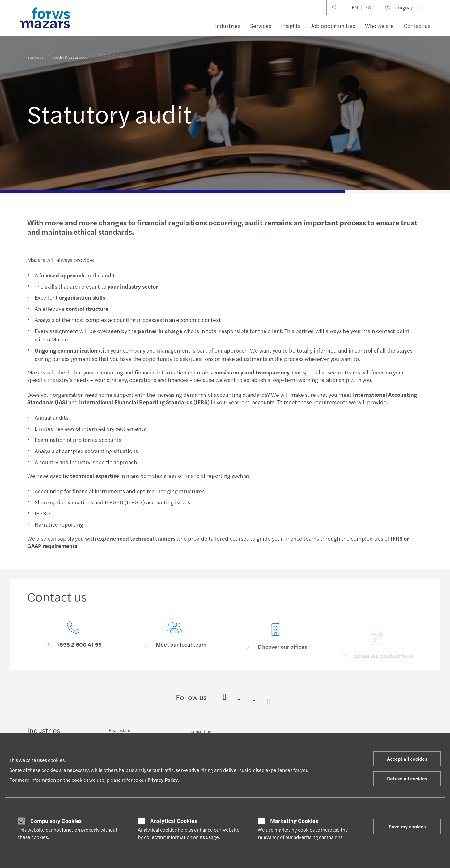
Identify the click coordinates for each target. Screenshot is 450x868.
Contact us (417, 26)
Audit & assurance (70, 55)
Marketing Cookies (294, 821)
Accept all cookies (407, 759)
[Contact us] (73, 637)
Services (261, 26)
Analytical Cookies (174, 821)
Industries (228, 26)
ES (368, 7)
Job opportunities (333, 26)
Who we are (379, 26)
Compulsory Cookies (56, 821)
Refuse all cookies (407, 778)
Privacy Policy (163, 780)
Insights (291, 26)
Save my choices (407, 826)
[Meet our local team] (175, 646)
